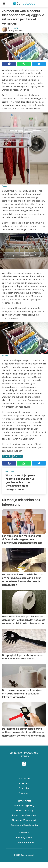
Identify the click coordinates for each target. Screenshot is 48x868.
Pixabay (5, 186)
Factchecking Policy (24, 806)
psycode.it (24, 793)
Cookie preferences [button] (24, 842)
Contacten (24, 788)
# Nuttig (7, 456)
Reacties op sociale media (24, 825)
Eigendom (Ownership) (24, 820)
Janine (15, 28)
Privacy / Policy (24, 838)
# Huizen (18, 456)
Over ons (24, 783)
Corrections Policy (24, 810)
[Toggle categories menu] (4, 3)
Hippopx (5, 355)
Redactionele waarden (24, 815)
